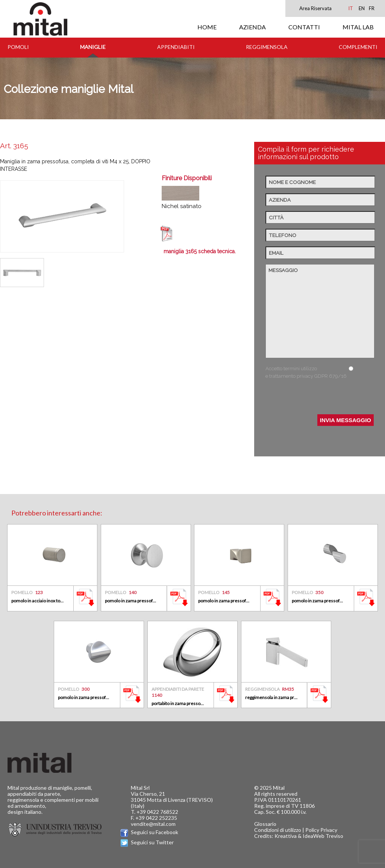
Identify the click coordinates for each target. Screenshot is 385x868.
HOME (207, 27)
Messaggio (320, 311)
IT (351, 8)
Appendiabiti (176, 47)
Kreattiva (286, 836)
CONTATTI (304, 27)
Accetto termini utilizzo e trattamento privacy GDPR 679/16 (306, 372)
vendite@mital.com (153, 824)
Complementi (358, 47)
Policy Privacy (321, 830)
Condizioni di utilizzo (278, 830)
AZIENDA (252, 27)
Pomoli (18, 47)
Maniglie (93, 47)
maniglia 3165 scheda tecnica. (200, 251)
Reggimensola (267, 47)
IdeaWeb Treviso (323, 836)
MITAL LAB (358, 27)
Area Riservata (315, 8)
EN (362, 8)
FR (372, 8)
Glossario (265, 824)
